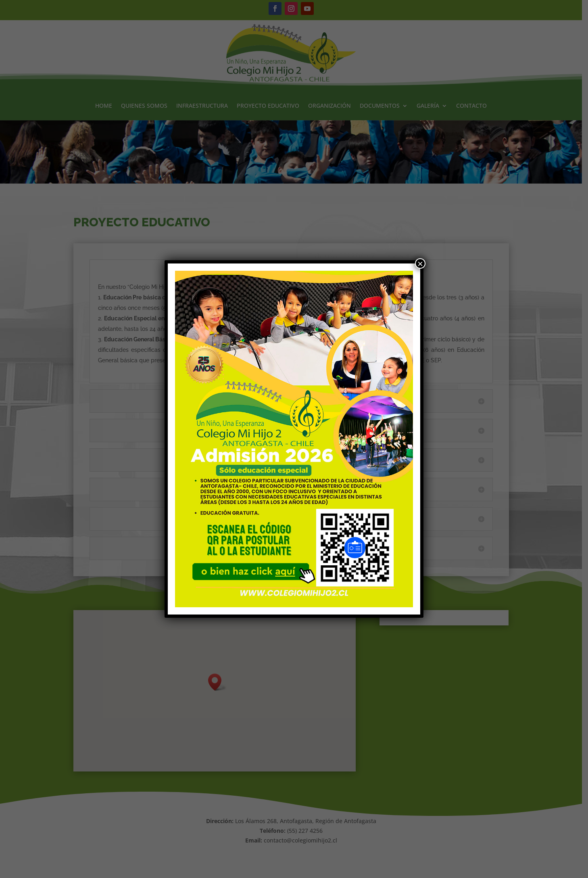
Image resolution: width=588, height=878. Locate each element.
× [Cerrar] (420, 263)
